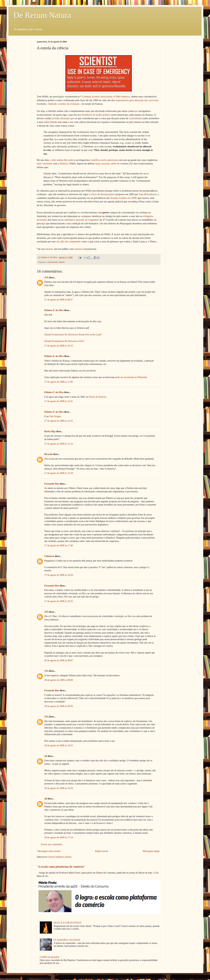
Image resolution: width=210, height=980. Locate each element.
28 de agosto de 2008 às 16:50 (59, 788)
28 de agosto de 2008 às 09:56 (59, 706)
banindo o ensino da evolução (64, 104)
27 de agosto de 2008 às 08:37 (59, 300)
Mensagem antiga (151, 851)
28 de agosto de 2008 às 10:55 (59, 746)
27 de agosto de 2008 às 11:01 (59, 401)
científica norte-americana (104, 160)
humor (62, 262)
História (64, 163)
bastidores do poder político (96, 115)
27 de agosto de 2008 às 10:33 (59, 346)
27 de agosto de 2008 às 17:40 (59, 546)
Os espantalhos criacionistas (67, 940)
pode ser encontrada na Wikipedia (131, 377)
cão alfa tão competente (68, 241)
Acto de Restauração (103, 194)
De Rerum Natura (42, 15)
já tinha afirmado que (63, 118)
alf (46, 756)
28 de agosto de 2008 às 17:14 (59, 837)
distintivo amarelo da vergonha (82, 220)
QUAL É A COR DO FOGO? (68, 923)
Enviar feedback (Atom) (60, 857)
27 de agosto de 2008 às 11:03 (59, 421)
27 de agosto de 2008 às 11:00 (59, 382)
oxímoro (79, 249)
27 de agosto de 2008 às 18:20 (59, 575)
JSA (46, 278)
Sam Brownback (148, 194)
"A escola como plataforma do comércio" (61, 867)
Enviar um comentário (51, 844)
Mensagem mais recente (49, 851)
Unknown (49, 556)
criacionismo (136, 118)
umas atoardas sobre (106, 163)
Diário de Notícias (98, 397)
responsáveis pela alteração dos (137, 100)
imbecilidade (50, 122)
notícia (72, 160)
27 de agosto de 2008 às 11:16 (59, 444)
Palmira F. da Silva (54, 310)
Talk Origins (55, 416)
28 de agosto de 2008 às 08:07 (59, 660)
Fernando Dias (52, 484)
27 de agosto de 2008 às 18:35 (59, 601)
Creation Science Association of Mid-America (106, 96)
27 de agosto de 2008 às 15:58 (59, 473)
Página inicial (102, 851)
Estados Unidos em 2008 (123, 198)
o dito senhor (57, 160)
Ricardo (48, 454)
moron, (50, 249)
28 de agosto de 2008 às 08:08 (59, 680)
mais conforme (44, 163)
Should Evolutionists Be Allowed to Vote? (64, 341)
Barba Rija (50, 431)
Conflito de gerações (50, 957)
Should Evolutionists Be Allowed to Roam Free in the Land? (73, 335)
